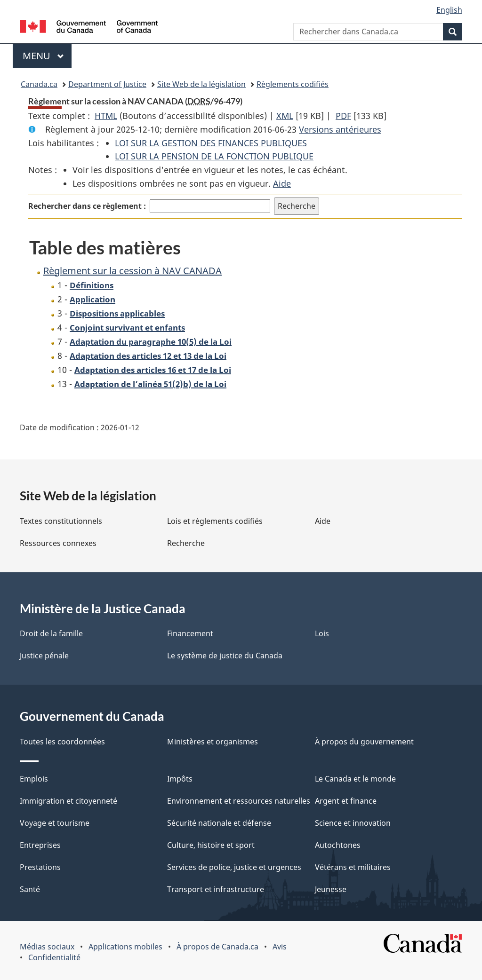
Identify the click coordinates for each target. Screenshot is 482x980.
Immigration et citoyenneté (68, 801)
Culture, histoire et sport (211, 845)
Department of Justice (107, 84)
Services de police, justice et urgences (234, 867)
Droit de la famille (51, 633)
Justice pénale (44, 656)
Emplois (34, 779)
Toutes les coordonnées (62, 742)
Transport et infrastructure (216, 889)
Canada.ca (39, 84)
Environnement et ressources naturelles (239, 801)
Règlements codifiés (293, 84)
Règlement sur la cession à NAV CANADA (133, 271)
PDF (343, 116)
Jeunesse (331, 889)
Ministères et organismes (213, 742)
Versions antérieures (340, 129)
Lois (322, 633)
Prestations (40, 867)
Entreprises (40, 845)
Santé (30, 889)
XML (285, 116)
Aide (282, 183)
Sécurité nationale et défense (219, 823)
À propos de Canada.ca (217, 947)
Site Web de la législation (201, 84)
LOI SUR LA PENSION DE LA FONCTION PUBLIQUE (214, 156)
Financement (190, 633)
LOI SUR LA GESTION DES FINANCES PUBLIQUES (211, 143)
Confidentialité (54, 957)
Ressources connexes (58, 543)
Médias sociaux (47, 947)
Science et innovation (353, 823)
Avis (280, 947)
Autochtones (338, 845)
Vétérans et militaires (353, 867)
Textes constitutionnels (61, 521)
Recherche (186, 543)
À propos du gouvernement (364, 742)
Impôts (180, 779)
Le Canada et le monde (355, 779)
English (449, 10)
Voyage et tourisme (55, 823)
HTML (106, 116)
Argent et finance (346, 801)
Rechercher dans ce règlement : (87, 206)
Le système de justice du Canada (225, 656)
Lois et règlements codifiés (215, 521)
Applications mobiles (125, 947)
